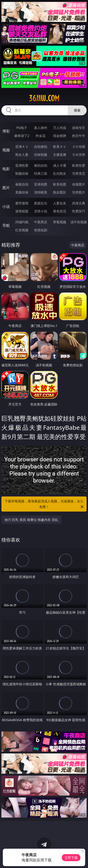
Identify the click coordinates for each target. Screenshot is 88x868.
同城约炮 (22, 222)
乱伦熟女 (60, 173)
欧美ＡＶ (60, 147)
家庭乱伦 (41, 203)
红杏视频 (22, 230)
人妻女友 (60, 203)
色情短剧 (41, 230)
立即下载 (71, 858)
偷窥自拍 (22, 184)
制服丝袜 (22, 173)
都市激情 (22, 203)
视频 (6, 150)
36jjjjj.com (44, 98)
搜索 (77, 110)
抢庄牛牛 (79, 136)
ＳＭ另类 (79, 155)
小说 (6, 207)
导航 (6, 225)
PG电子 (22, 128)
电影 (6, 169)
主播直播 (60, 155)
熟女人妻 (22, 155)
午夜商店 (41, 222)
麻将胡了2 (22, 136)
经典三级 (41, 173)
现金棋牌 (60, 136)
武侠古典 (79, 203)
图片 (6, 188)
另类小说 (41, 211)
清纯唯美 (41, 192)
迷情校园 (22, 211)
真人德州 (41, 128)
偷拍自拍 (41, 165)
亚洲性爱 (22, 165)
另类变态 (79, 173)
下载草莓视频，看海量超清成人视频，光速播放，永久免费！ (45, 504)
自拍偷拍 (41, 147)
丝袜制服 (41, 155)
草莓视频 (60, 222)
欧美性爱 (79, 165)
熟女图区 (60, 192)
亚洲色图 (41, 184)
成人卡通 (60, 165)
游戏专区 (79, 128)
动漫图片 (79, 184)
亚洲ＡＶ (22, 147)
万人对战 (60, 128)
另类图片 (79, 192)
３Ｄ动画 (79, 147)
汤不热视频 (79, 222)
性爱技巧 (79, 211)
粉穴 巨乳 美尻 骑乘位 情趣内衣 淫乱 (31, 520)
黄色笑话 (60, 211)
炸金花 (41, 136)
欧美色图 (60, 184)
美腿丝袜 (22, 192)
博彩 (6, 131)
